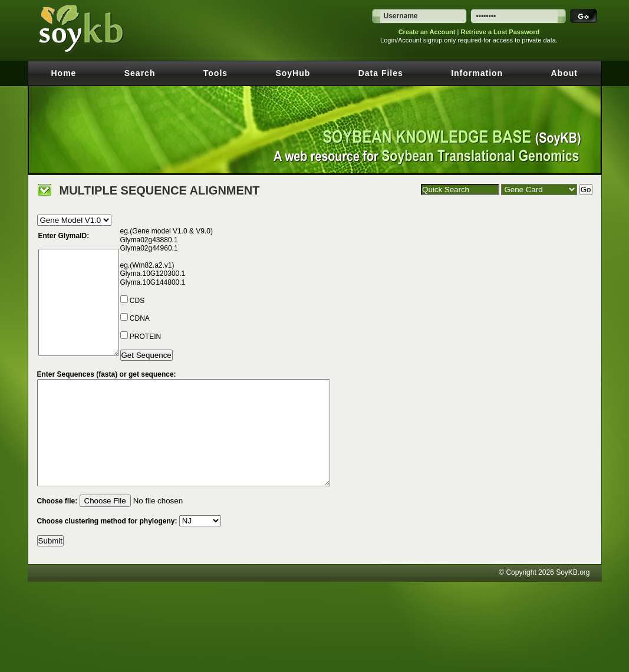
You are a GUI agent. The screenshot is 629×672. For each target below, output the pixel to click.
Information (477, 73)
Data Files (381, 73)
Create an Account (427, 32)
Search (140, 73)
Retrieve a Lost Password (500, 32)
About (564, 73)
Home (64, 73)
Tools (215, 73)
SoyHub (293, 73)
